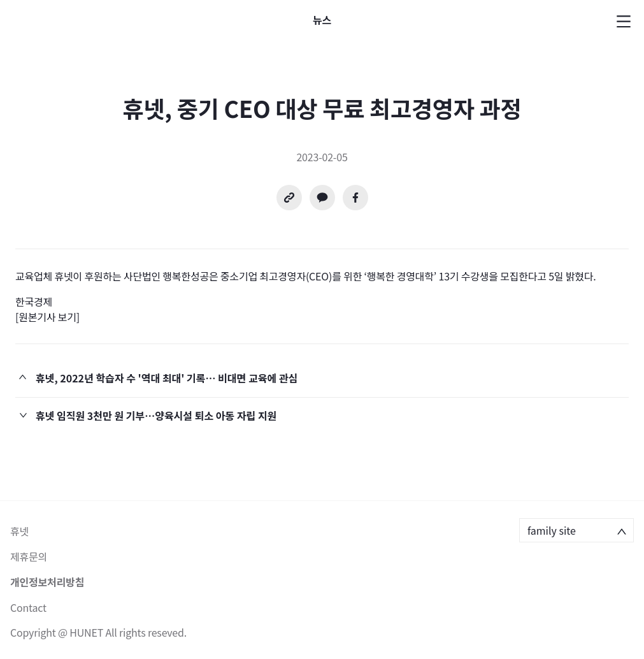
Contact (28, 607)
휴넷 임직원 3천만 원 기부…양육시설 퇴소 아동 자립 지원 (156, 416)
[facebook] (355, 198)
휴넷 (19, 531)
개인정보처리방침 (47, 582)
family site (552, 530)
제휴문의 (29, 556)
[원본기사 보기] (47, 317)
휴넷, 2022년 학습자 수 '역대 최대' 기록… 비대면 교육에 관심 (167, 378)
